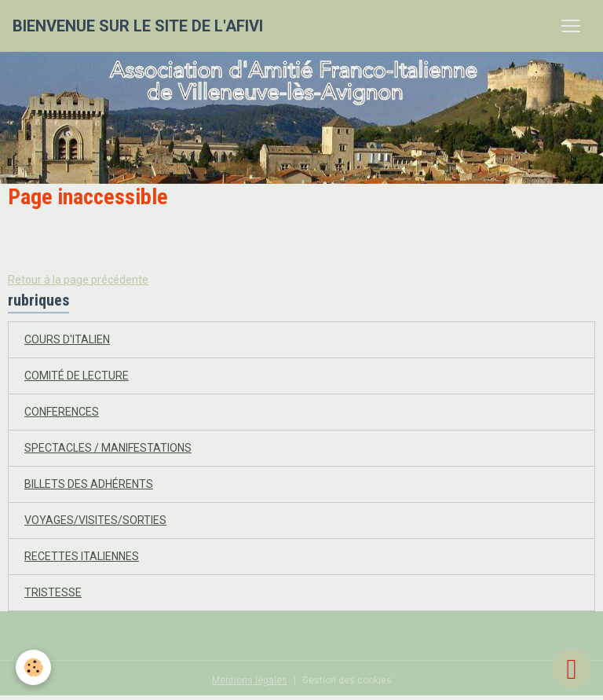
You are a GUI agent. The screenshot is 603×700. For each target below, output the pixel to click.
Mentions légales (250, 680)
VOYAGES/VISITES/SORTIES (95, 520)
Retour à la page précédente (78, 280)
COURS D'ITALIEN (67, 339)
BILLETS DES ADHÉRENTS (89, 484)
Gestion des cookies (347, 680)
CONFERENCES (62, 412)
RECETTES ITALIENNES (82, 556)
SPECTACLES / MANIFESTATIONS (108, 448)
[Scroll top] (572, 669)
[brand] (138, 26)
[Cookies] (33, 667)
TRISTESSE (53, 592)
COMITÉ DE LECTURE (77, 376)
